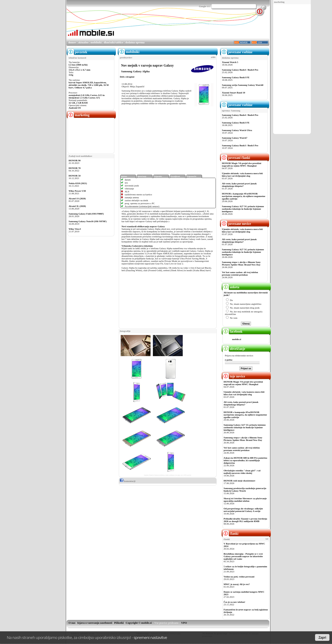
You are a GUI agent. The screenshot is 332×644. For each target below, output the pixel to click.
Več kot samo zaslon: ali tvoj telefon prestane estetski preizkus (240, 273)
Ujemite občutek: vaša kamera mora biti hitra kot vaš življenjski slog (242, 175)
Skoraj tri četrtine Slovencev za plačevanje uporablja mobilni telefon (245, 500)
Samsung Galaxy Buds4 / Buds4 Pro (240, 70)
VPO (184, 623)
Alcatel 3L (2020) (77, 206)
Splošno (124, 176)
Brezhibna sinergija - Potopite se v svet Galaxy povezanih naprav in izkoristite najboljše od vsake (243, 556)
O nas (72, 623)
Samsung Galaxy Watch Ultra (237, 130)
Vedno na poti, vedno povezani (239, 577)
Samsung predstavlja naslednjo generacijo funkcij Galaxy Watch (245, 489)
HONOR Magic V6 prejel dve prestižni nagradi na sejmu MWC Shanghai (242, 164)
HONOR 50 (75, 176)
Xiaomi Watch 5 (230, 62)
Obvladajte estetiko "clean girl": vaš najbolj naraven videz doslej (242, 472)
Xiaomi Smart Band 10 (234, 93)
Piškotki (119, 623)
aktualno (83, 42)
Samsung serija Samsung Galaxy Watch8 (243, 85)
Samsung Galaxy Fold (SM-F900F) (86, 214)
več (267, 539)
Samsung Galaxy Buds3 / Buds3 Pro (240, 145)
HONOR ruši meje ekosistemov (239, 481)
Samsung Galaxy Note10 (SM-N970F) (88, 221)
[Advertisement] (292, 69)
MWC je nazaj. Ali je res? (237, 584)
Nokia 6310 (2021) (78, 183)
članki (230, 534)
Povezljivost (175, 176)
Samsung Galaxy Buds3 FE (236, 77)
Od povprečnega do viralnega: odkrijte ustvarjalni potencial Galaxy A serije (243, 510)
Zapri (322, 637)
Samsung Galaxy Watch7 (235, 138)
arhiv (213, 57)
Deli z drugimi (127, 77)
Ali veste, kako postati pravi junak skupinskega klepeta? (239, 185)
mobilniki (96, 42)
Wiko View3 (75, 229)
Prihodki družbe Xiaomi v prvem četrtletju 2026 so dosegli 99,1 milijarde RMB (245, 520)
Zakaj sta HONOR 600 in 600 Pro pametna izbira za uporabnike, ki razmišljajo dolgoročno (245, 460)
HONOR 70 (75, 168)
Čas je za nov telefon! (234, 602)
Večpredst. (158, 176)
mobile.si (237, 339)
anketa (231, 287)
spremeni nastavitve (150, 637)
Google (203, 6)
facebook (232, 332)
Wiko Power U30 (77, 191)
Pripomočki (192, 176)
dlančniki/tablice (113, 42)
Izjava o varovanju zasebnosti (95, 623)
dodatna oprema (135, 42)
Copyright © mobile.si (139, 623)
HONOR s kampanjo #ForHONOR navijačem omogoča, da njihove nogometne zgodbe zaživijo (244, 196)
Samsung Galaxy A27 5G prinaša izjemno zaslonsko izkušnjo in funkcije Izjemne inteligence (243, 209)
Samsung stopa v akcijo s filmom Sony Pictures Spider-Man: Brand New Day (241, 263)
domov (72, 42)
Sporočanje (142, 176)
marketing (279, 2)
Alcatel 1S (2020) (77, 198)
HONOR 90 (75, 160)
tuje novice (234, 376)
